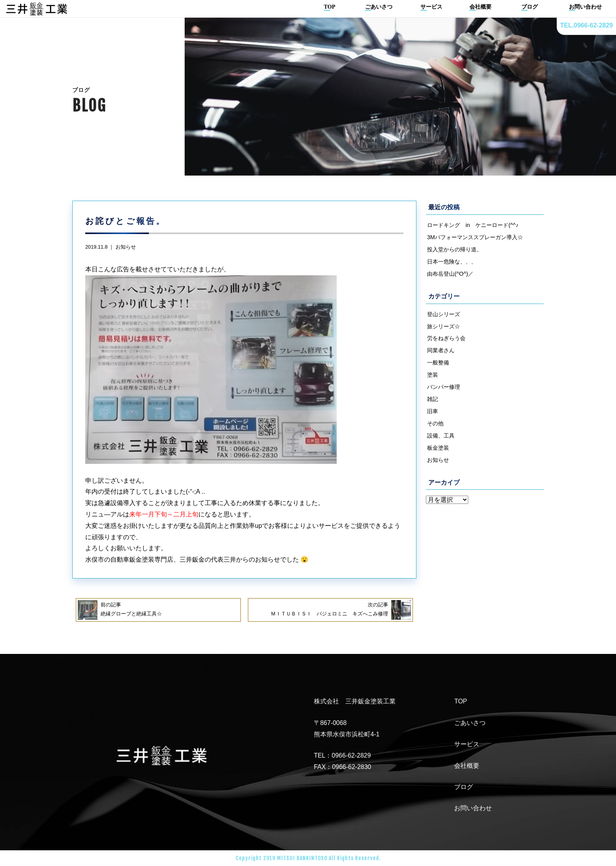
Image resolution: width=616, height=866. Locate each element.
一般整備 (438, 363)
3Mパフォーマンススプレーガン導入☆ (475, 237)
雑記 (433, 399)
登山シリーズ (444, 314)
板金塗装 (438, 448)
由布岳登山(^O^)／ (450, 274)
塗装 (433, 375)
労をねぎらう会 (446, 338)
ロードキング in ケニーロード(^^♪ (473, 225)
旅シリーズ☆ (444, 326)
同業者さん (441, 350)
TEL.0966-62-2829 (587, 25)
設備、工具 (441, 436)
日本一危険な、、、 (452, 262)
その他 (435, 423)
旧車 (433, 411)
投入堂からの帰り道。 (455, 249)
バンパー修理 (444, 387)
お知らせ (126, 247)
